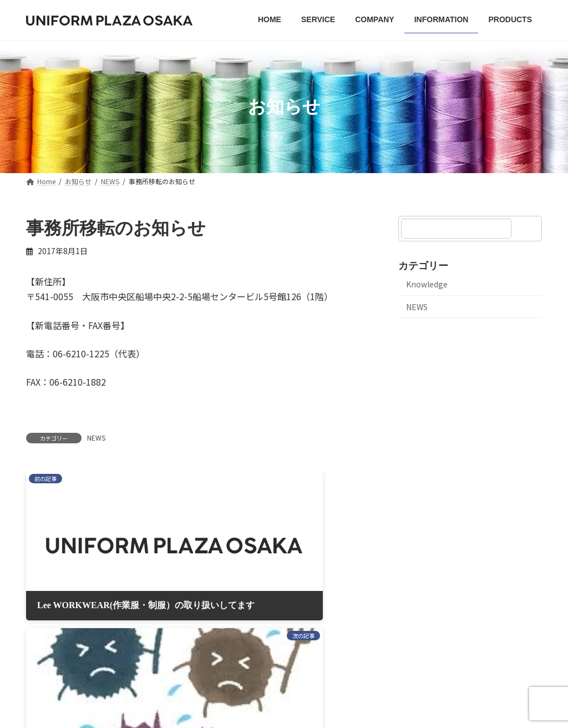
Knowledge (427, 284)
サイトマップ (300, 596)
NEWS (96, 438)
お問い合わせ (372, 596)
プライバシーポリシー (211, 596)
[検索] (528, 229)
